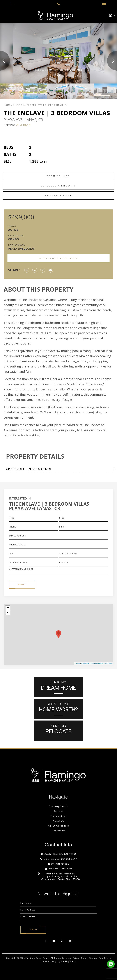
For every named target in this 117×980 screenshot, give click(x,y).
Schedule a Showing (58, 186)
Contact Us (58, 831)
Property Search (59, 807)
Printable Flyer (59, 195)
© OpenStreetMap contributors (101, 663)
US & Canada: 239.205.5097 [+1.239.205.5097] (61, 859)
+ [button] (8, 608)
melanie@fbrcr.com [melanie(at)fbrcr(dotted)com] (60, 869)
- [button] (8, 613)
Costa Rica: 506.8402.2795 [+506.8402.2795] (60, 854)
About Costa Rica (58, 826)
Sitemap (93, 958)
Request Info (58, 176)
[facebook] (46, 941)
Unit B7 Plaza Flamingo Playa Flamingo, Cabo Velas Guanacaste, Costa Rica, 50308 (61, 877)
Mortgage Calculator (59, 258)
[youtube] (54, 941)
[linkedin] (62, 941)
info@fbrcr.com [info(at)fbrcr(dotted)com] (61, 864)
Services (59, 811)
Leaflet (77, 663)
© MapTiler (85, 663)
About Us (58, 821)
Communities (58, 816)
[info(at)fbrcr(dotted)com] (104, 4)
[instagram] (71, 941)
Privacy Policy (80, 958)
